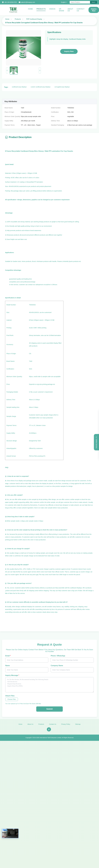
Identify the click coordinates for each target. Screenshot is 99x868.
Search (93, 2)
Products (41, 9)
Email (8, 656)
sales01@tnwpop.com (28, 2)
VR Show (61, 10)
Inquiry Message (12, 675)
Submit (49, 709)
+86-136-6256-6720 (10, 2)
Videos (52, 9)
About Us (70, 10)
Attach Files (10, 696)
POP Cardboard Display (34, 19)
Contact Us (81, 10)
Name (8, 666)
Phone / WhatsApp (58, 656)
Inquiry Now (69, 51)
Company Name (57, 666)
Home (30, 9)
